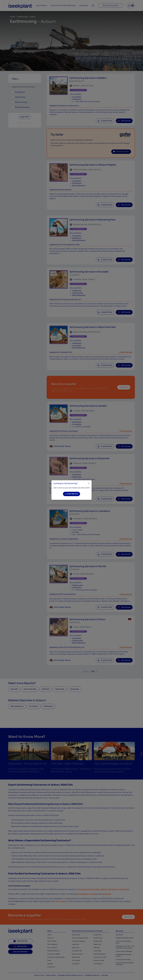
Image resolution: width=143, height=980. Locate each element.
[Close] (89, 483)
